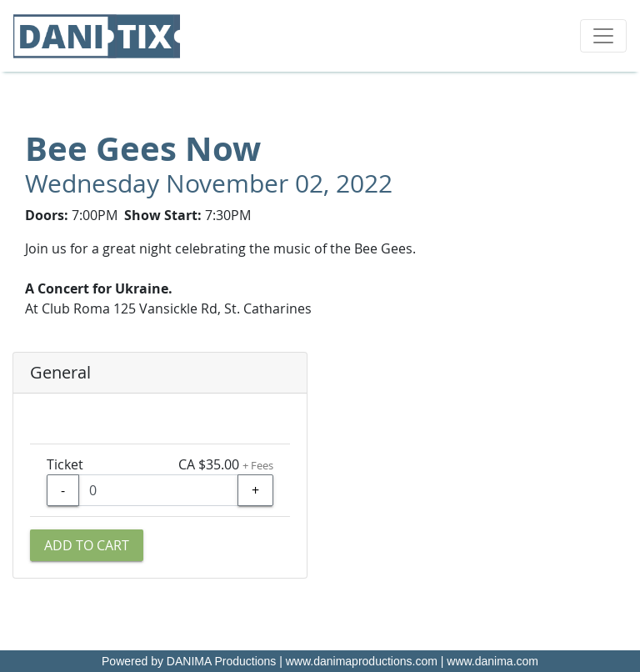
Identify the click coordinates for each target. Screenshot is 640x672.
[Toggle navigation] (603, 36)
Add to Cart (87, 545)
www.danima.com (492, 661)
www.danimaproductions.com (362, 661)
